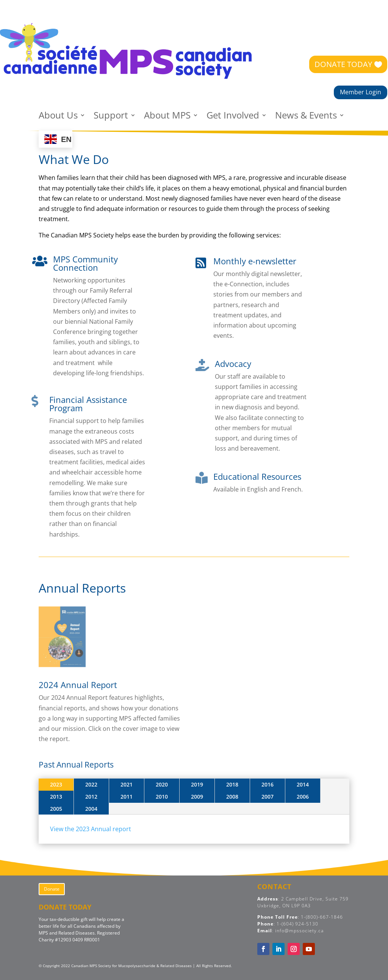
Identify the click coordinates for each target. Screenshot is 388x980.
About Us (58, 117)
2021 (127, 784)
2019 (197, 784)
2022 (91, 784)
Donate (52, 889)
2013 (56, 797)
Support (111, 117)
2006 (303, 797)
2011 (127, 797)
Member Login (361, 92)
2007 (268, 797)
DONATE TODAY (343, 64)
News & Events (306, 117)
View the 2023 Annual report (91, 829)
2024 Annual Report (78, 685)
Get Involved (233, 117)
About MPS (167, 117)
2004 (91, 809)
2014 (303, 784)
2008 (232, 797)
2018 (232, 784)
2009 (197, 797)
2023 (56, 784)
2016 (268, 784)
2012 (91, 797)
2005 (56, 809)
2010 (162, 797)
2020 (162, 784)
